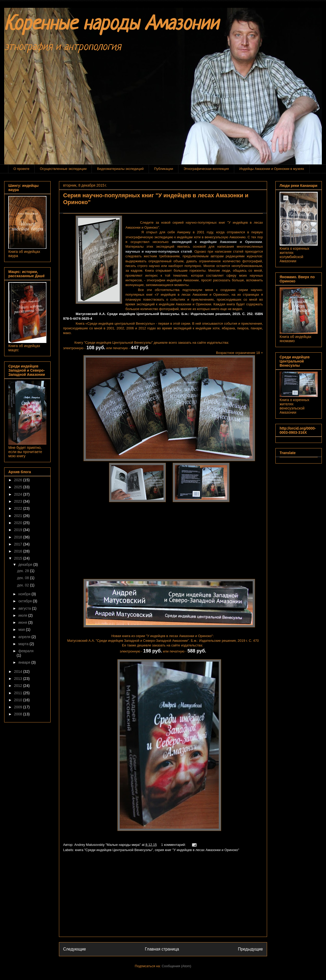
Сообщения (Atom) (176, 966)
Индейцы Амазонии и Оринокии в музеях (272, 169)
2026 (19, 480)
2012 (19, 686)
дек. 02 (24, 585)
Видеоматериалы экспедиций (120, 169)
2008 (19, 714)
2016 (19, 551)
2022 (19, 508)
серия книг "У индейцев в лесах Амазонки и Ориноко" (197, 850)
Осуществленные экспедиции (63, 169)
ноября (25, 594)
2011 (19, 693)
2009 (19, 707)
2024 (19, 494)
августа (25, 608)
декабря (26, 565)
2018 (19, 537)
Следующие (75, 949)
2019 (19, 530)
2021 (19, 516)
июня (23, 622)
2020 (19, 523)
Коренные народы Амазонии (111, 25)
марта (24, 644)
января (25, 662)
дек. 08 (24, 578)
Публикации (164, 169)
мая (22, 629)
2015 (19, 558)
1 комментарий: (174, 845)
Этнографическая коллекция (206, 169)
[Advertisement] (163, 896)
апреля (25, 637)
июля (23, 615)
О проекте (22, 169)
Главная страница (162, 949)
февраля (26, 651)
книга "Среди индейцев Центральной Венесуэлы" (114, 850)
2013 (19, 679)
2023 (19, 501)
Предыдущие (250, 949)
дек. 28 (24, 571)
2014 (19, 672)
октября (25, 601)
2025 (19, 487)
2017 (19, 544)
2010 (19, 700)
